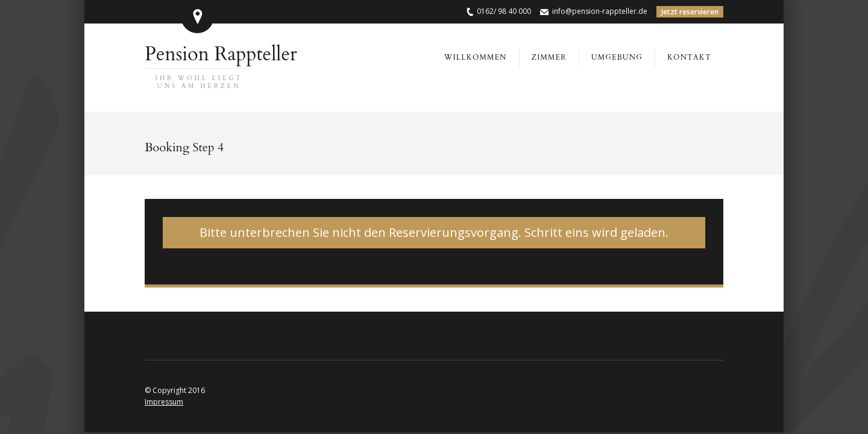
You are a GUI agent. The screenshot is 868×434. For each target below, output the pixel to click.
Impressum (164, 402)
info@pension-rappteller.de (600, 11)
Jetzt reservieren (690, 12)
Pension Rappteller (221, 66)
